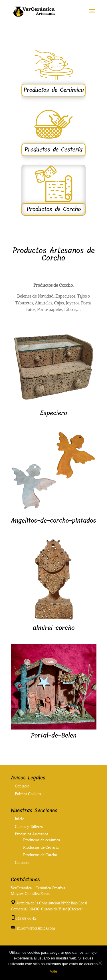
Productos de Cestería (53, 150)
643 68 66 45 (26, 918)
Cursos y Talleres (29, 827)
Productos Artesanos (32, 834)
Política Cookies (28, 794)
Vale (53, 971)
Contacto (22, 786)
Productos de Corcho (54, 209)
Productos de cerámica (42, 840)
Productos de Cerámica (54, 90)
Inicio (20, 819)
